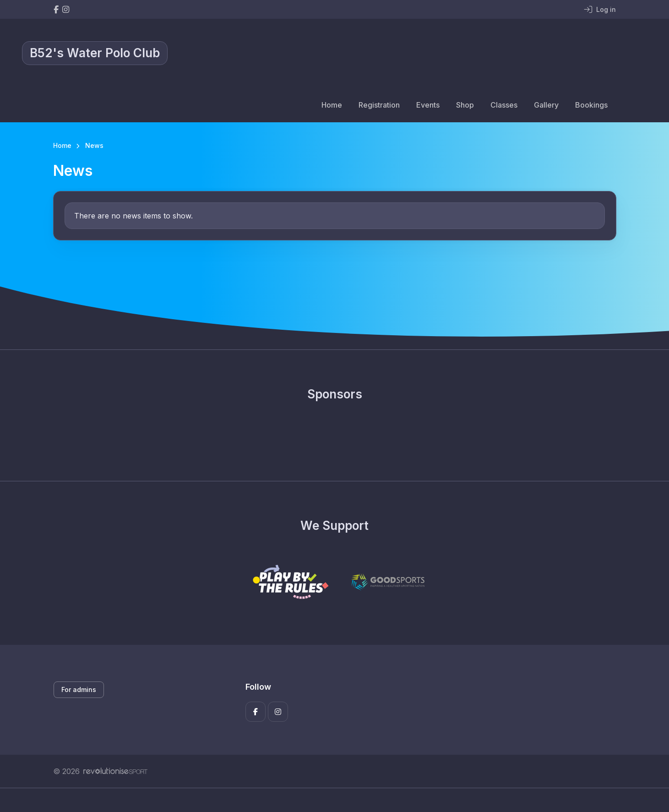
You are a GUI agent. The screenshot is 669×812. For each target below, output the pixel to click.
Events (428, 105)
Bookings (591, 105)
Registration (379, 105)
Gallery (546, 105)
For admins (79, 689)
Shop (465, 105)
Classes (504, 105)
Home (332, 105)
